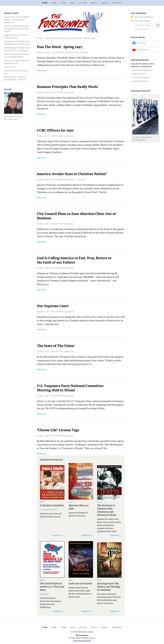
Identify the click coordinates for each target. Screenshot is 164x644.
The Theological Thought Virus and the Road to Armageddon (17, 49)
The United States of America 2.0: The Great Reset (52, 586)
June (41, 52)
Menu (54, 3)
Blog (73, 3)
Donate (116, 627)
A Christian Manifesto (52, 505)
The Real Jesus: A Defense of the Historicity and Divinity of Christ (107, 510)
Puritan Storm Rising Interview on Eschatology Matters (16, 56)
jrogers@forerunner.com (82, 641)
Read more (41, 70)
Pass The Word (82, 52)
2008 (48, 52)
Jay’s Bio (83, 3)
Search (105, 3)
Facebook (141, 43)
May (41, 92)
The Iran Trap (10, 67)
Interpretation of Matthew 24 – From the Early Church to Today (17, 43)
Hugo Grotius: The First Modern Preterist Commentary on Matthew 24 (17, 20)
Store (63, 3)
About (94, 3)
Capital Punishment (140, 81)
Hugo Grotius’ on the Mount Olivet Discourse (16, 36)
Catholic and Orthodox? (142, 70)
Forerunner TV (143, 50)
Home (45, 3)
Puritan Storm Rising (141, 77)
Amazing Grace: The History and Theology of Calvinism (109, 586)
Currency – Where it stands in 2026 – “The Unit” (15, 78)
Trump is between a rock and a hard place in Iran (17, 62)
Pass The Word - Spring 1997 (63, 52)
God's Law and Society (80, 583)
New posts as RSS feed (144, 17)
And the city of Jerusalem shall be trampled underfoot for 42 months (16, 29)
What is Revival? (139, 74)
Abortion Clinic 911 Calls (79, 507)
